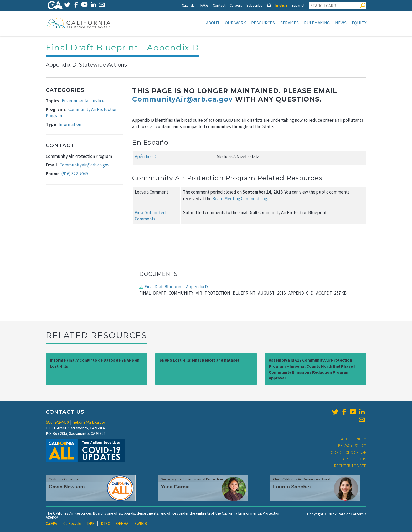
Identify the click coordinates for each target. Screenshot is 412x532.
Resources (263, 23)
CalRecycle (72, 523)
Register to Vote (350, 466)
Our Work (235, 23)
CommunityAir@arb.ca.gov (84, 165)
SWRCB (141, 523)
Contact (219, 5)
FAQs (204, 5)
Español (298, 5)
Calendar (189, 5)
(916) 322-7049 (74, 174)
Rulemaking (317, 23)
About (213, 23)
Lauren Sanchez (292, 487)
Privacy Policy (352, 446)
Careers (236, 5)
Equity (359, 23)
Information (70, 124)
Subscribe (254, 5)
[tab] (269, 5)
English (281, 5)
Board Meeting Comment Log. (240, 199)
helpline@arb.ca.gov (89, 422)
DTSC (105, 523)
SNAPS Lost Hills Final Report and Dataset (199, 360)
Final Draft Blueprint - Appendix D (176, 287)
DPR (91, 523)
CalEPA (51, 523)
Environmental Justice (83, 101)
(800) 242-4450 (57, 422)
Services (289, 23)
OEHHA (122, 523)
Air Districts (354, 459)
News (341, 23)
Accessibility (354, 439)
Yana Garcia (175, 487)
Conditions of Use (349, 452)
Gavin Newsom (67, 487)
